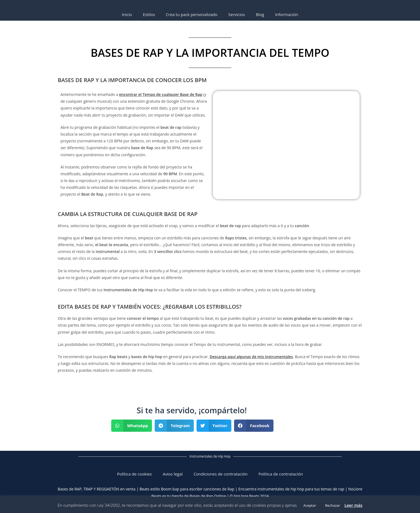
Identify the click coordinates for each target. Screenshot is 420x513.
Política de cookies (134, 474)
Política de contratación (281, 474)
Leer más (353, 505)
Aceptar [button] (310, 505)
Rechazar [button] (333, 505)
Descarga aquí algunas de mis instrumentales (251, 357)
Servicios (237, 14)
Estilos (149, 14)
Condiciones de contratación (221, 474)
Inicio (127, 14)
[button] (132, 426)
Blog (260, 14)
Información (287, 14)
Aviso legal (173, 474)
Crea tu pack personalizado (192, 14)
